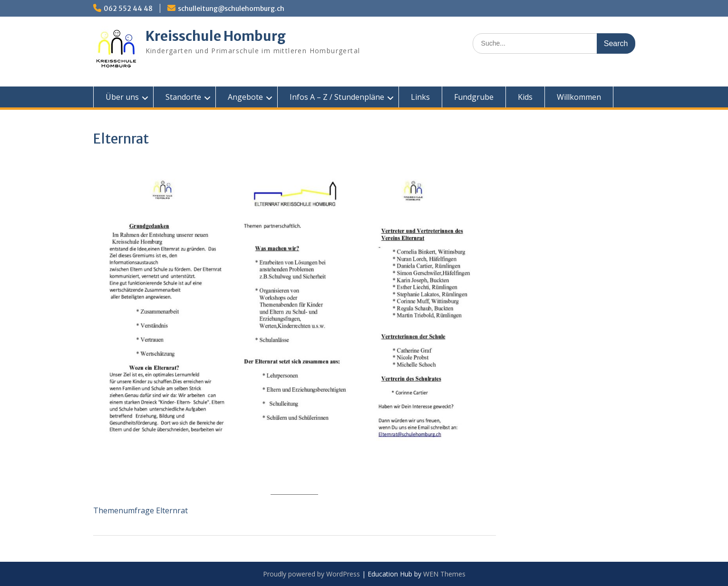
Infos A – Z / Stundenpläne (337, 97)
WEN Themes (444, 574)
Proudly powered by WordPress (311, 574)
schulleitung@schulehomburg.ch (231, 9)
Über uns (122, 97)
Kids (525, 97)
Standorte (183, 97)
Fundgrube (474, 97)
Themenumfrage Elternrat (141, 510)
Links (420, 97)
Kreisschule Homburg (216, 36)
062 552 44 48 (128, 9)
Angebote (245, 97)
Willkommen (579, 97)
